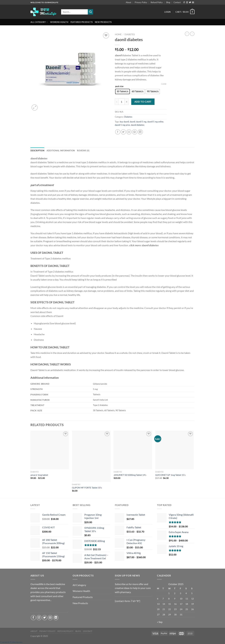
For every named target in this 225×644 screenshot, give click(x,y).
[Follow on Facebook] (184, 3)
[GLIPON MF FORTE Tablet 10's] (91, 456)
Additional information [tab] (61, 151)
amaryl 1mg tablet (39, 475)
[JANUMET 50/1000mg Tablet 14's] (133, 450)
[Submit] (90, 12)
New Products (103, 22)
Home (118, 34)
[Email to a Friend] (129, 132)
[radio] (122, 91)
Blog (168, 2)
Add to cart (143, 102)
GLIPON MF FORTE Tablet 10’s (87, 488)
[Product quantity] (122, 102)
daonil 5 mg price (122, 125)
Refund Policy (157, 2)
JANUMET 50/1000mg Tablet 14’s (130, 475)
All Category (39, 22)
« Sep (160, 622)
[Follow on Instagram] (187, 3)
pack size (119, 86)
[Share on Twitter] (123, 132)
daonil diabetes (138, 125)
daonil (132, 122)
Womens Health (59, 22)
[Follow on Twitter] (190, 3)
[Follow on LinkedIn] (56, 618)
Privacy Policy (141, 2)
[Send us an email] (193, 3)
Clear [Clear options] (164, 84)
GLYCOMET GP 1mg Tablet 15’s (170, 475)
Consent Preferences (11, 642)
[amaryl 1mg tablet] (50, 450)
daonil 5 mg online (155, 122)
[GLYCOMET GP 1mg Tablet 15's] (175, 450)
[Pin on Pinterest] (135, 132)
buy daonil (124, 122)
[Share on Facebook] (118, 132)
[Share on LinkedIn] (140, 132)
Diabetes (130, 34)
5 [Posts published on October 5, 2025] (192, 593)
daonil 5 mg (141, 122)
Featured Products (82, 22)
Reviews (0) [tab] (83, 151)
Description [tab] (37, 151)
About (129, 2)
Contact (177, 2)
